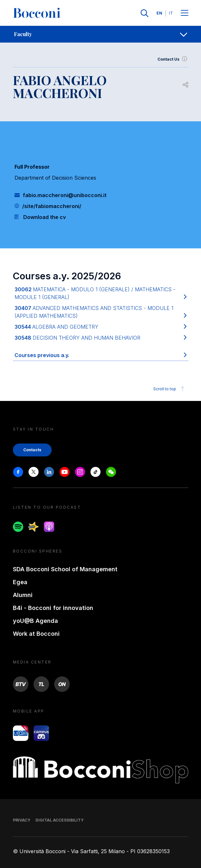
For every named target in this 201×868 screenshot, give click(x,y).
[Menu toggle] (185, 13)
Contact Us (173, 59)
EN (159, 13)
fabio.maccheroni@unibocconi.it (65, 195)
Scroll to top (170, 389)
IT (171, 13)
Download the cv (45, 217)
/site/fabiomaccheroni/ (52, 206)
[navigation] (100, 34)
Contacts (32, 450)
